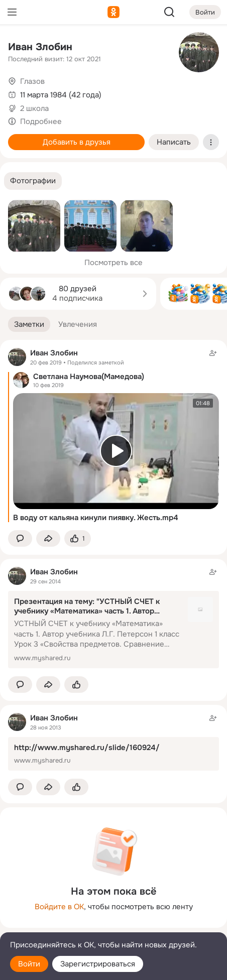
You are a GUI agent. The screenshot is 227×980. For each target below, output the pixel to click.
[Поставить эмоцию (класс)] (78, 538)
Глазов (32, 81)
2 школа (34, 108)
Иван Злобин (40, 47)
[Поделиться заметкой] (48, 538)
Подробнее (41, 121)
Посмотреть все (113, 263)
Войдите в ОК (59, 907)
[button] (33, 181)
